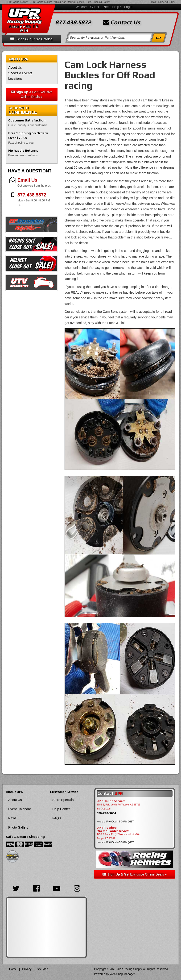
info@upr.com (104, 809)
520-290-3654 (106, 813)
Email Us (155, 2)
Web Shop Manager (122, 974)
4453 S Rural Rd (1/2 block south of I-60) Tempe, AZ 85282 (118, 836)
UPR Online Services (111, 801)
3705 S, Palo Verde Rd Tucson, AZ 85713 (118, 805)
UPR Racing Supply (17, 2)
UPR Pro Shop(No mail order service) (113, 829)
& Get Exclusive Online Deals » (32, 94)
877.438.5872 (168, 2)
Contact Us (122, 22)
